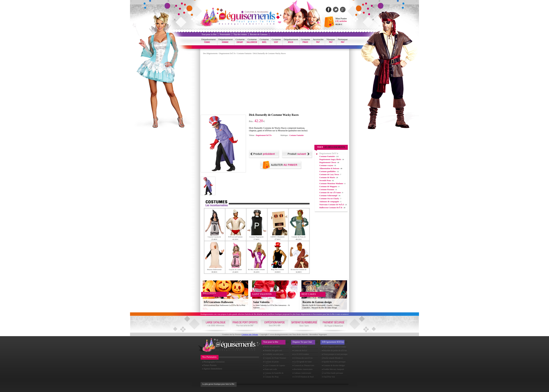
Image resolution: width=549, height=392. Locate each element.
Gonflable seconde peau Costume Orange (273, 355)
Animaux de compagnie (329, 201)
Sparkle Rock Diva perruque (334, 362)
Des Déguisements (210, 53)
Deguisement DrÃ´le (227, 53)
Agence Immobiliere (213, 369)
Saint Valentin (261, 302)
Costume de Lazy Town (329, 174)
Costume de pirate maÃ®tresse (271, 363)
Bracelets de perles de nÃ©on (335, 350)
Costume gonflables (328, 171)
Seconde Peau (325, 180)
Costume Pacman (327, 189)
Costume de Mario (327, 177)
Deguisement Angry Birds (330, 159)
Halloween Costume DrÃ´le (331, 208)
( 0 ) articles (341, 21)
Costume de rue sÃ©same (330, 192)
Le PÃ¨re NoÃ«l (300, 347)
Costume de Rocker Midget (334, 365)
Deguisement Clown (328, 162)
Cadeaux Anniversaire (303, 373)
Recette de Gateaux (259, 34)
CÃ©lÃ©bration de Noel (304, 377)
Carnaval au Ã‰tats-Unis (304, 365)
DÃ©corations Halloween (219, 302)
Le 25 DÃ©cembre (301, 354)
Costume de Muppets (328, 186)
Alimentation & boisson (329, 168)
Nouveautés (225, 34)
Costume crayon (326, 165)
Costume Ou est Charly (329, 198)
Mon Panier (341, 19)
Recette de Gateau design (317, 302)
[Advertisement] (284, 143)
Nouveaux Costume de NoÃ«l (332, 205)
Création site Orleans (250, 334)
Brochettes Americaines (303, 369)
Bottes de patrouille (272, 347)
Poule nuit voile (271, 369)
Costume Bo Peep (272, 377)
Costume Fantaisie (244, 53)
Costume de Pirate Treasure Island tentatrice (275, 359)
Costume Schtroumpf (328, 195)
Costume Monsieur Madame (331, 183)
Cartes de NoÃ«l (300, 350)
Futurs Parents (210, 365)
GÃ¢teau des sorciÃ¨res (303, 358)
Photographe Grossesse (214, 362)
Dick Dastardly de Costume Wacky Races (269, 53)
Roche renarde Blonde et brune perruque (332, 359)
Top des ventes (240, 34)
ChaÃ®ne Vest (329, 377)
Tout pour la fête (209, 34)
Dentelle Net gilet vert (273, 350)
